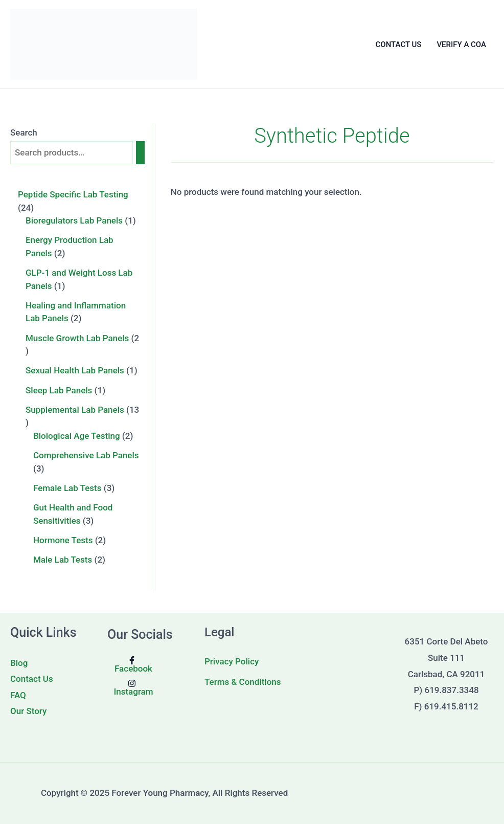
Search (24, 132)
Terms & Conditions (243, 682)
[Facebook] (132, 665)
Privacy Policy (232, 661)
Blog (19, 663)
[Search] (140, 153)
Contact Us (32, 679)
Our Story (28, 711)
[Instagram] (132, 688)
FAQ (18, 695)
